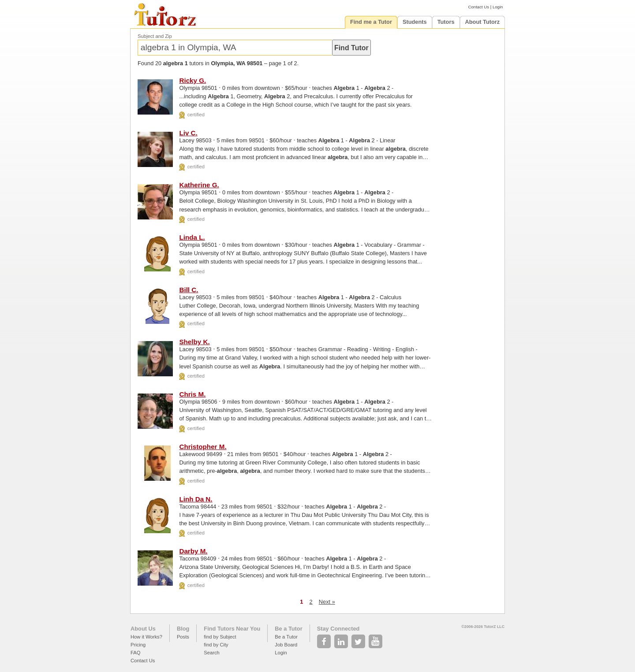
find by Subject (220, 637)
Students (415, 22)
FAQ (135, 653)
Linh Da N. (196, 499)
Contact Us (479, 7)
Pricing (138, 645)
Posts (183, 637)
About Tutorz (483, 22)
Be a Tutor (288, 629)
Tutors (446, 22)
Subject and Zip (155, 36)
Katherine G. (199, 185)
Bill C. (189, 290)
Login (498, 7)
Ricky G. (192, 80)
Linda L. (192, 237)
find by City (216, 645)
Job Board (286, 645)
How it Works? (146, 637)
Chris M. (192, 394)
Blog (183, 629)
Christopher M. (203, 447)
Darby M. (193, 551)
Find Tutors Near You (232, 629)
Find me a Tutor (371, 22)
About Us (143, 629)
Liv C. (188, 133)
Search (211, 653)
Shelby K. (194, 342)
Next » (327, 602)
